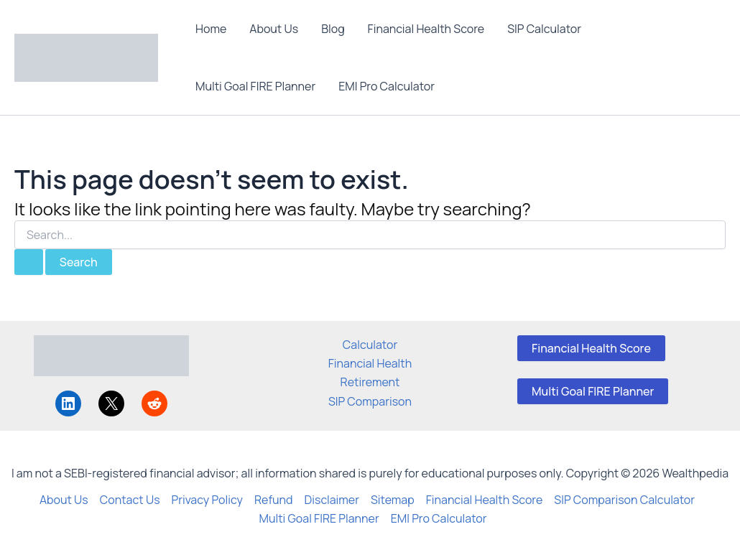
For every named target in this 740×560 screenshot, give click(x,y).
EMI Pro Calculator (387, 86)
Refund (274, 500)
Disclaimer (332, 500)
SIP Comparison (370, 401)
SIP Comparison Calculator (624, 500)
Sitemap (393, 500)
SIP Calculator (544, 29)
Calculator (370, 345)
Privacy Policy (207, 500)
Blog (333, 29)
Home (211, 29)
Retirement (370, 382)
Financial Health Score (426, 29)
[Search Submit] (29, 262)
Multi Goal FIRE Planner (255, 86)
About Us (274, 29)
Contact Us (130, 500)
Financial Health (370, 363)
